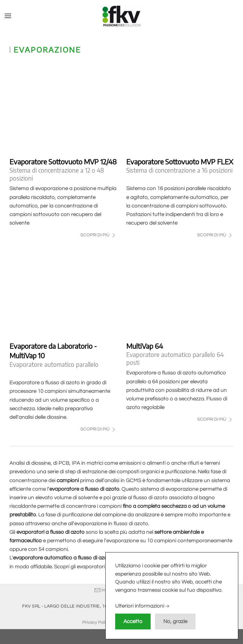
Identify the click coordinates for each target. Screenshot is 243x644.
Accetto (133, 622)
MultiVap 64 (145, 346)
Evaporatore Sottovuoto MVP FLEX (180, 162)
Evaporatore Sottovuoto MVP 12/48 (63, 162)
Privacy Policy (96, 622)
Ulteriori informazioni (143, 606)
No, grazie (175, 622)
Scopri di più (99, 235)
